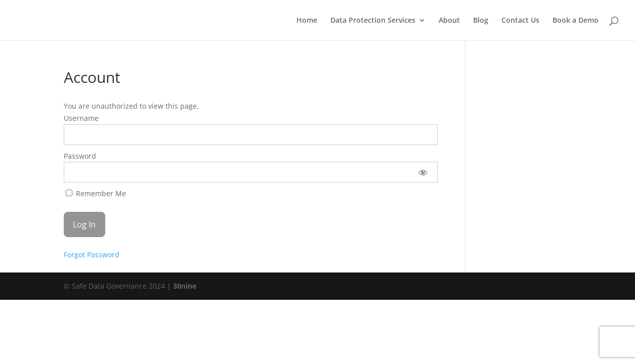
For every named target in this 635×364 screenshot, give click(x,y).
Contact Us (520, 21)
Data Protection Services (373, 21)
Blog (481, 21)
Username (81, 118)
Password (80, 156)
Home (307, 21)
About (449, 21)
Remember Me (96, 193)
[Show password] (423, 172)
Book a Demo (576, 21)
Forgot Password (92, 255)
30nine (185, 286)
